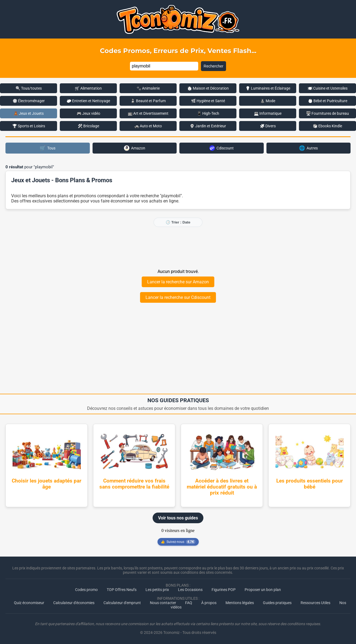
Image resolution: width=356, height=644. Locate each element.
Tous (48, 148)
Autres (308, 148)
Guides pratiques (277, 603)
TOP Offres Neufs (122, 590)
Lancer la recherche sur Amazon (178, 282)
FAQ (189, 603)
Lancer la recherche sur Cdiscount (178, 297)
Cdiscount (222, 148)
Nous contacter (163, 603)
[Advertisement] (178, 248)
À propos (209, 603)
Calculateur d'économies (74, 603)
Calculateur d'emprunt (122, 603)
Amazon (135, 148)
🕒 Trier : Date (178, 222)
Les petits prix (157, 590)
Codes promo (86, 590)
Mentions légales (240, 603)
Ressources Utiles (315, 603)
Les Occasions (190, 590)
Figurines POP (224, 590)
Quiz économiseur (29, 603)
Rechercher (213, 66)
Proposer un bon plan (263, 590)
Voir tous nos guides (178, 518)
